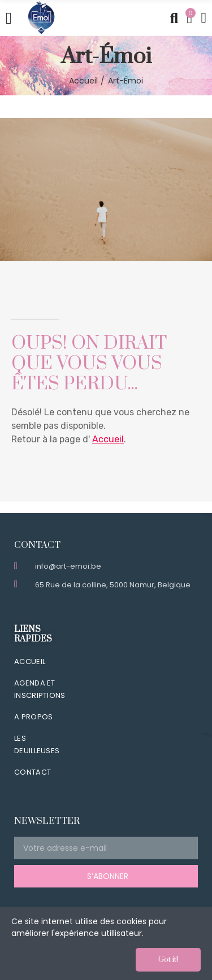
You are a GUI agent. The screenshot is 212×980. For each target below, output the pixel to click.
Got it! (168, 960)
